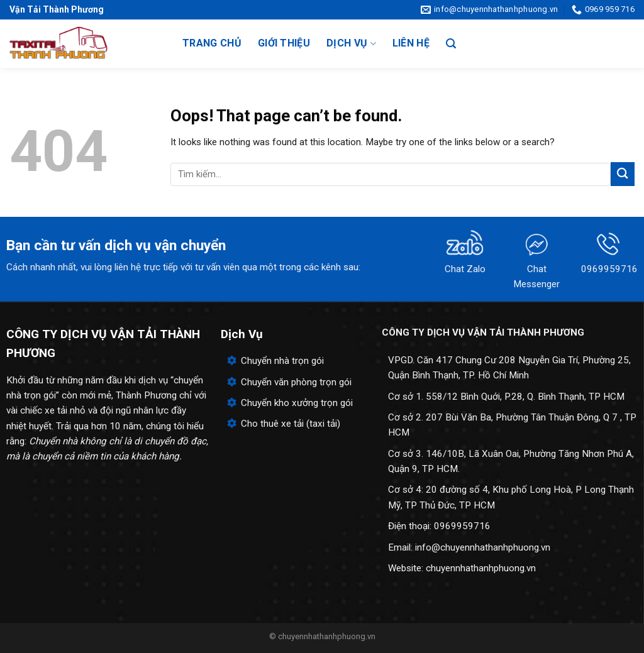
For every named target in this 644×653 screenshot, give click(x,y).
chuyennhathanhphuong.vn (481, 568)
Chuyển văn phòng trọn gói (296, 382)
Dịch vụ (351, 43)
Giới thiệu (284, 43)
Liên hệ (411, 43)
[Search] (451, 44)
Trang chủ (212, 43)
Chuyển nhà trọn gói (282, 361)
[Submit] (623, 174)
